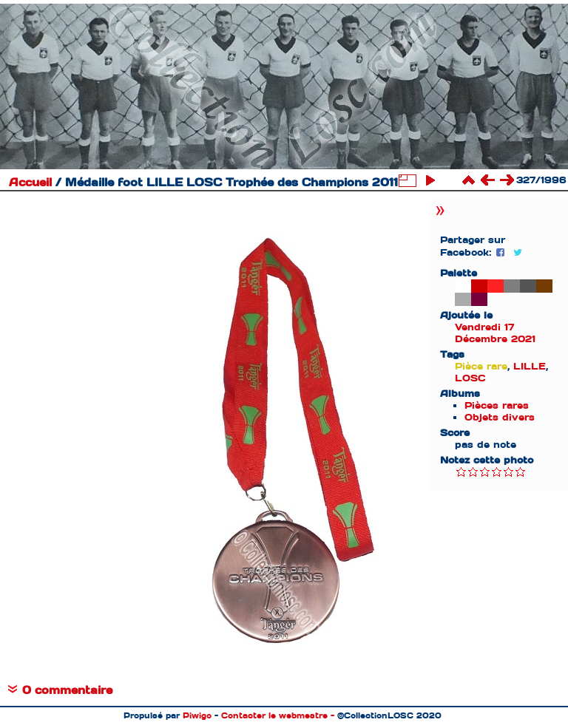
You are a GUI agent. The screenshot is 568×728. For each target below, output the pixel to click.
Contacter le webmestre (274, 715)
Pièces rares (497, 405)
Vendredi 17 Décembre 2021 (495, 333)
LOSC (470, 378)
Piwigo (197, 715)
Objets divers (500, 417)
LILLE (530, 366)
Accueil (30, 183)
